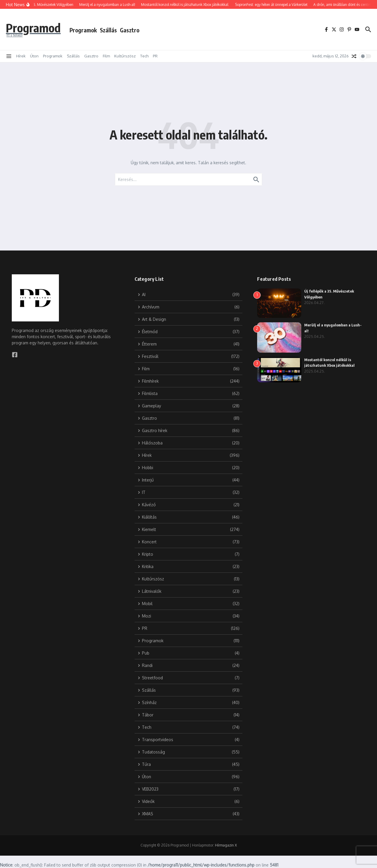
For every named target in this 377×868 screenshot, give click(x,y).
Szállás (108, 30)
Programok (83, 30)
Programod (33, 28)
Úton (34, 56)
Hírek (21, 56)
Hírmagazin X (226, 845)
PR (155, 56)
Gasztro (130, 30)
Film (106, 56)
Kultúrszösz (125, 56)
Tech (144, 56)
